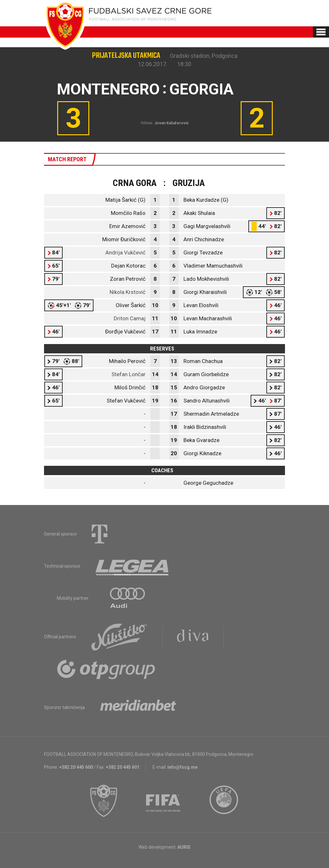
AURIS (184, 847)
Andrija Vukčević (125, 252)
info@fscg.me (182, 767)
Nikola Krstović (128, 292)
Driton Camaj (130, 318)
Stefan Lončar (129, 374)
